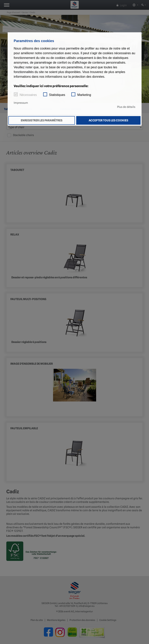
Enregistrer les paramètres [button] (42, 120)
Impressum (21, 103)
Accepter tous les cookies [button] (108, 120)
